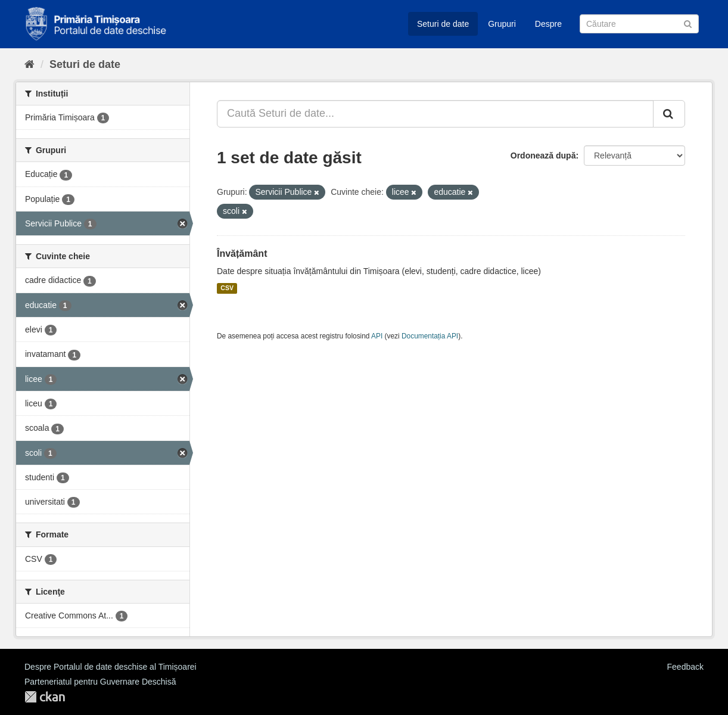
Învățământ (242, 254)
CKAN (45, 697)
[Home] (29, 64)
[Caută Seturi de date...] (435, 114)
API (377, 336)
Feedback (685, 667)
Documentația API (430, 336)
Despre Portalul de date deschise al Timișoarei (111, 667)
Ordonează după (543, 156)
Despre (548, 24)
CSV (227, 288)
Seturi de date (443, 24)
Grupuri (502, 24)
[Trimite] (688, 23)
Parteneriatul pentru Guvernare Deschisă (100, 682)
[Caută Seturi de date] (639, 24)
